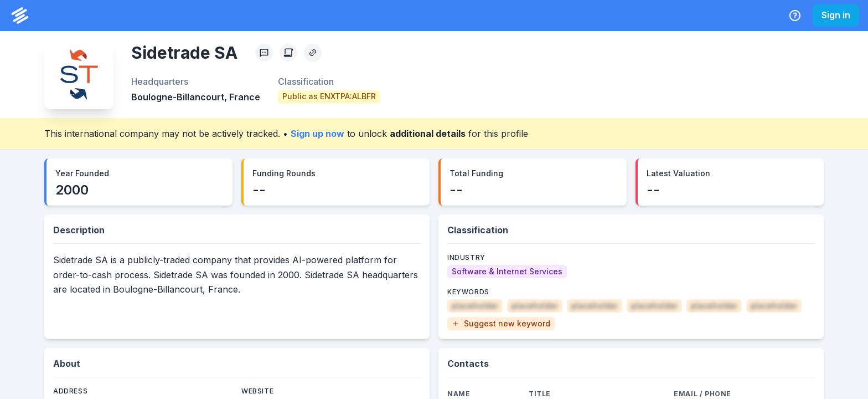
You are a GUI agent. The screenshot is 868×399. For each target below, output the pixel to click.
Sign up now (317, 134)
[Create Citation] (288, 53)
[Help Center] (795, 16)
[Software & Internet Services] (507, 272)
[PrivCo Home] (20, 16)
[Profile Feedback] (264, 53)
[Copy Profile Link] (313, 53)
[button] (501, 324)
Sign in (836, 15)
